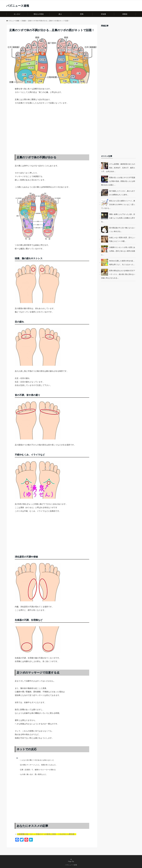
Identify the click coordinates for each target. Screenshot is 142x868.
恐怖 (82, 14)
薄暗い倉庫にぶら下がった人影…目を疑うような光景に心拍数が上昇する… (118, 218)
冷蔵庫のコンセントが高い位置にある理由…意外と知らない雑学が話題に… (118, 251)
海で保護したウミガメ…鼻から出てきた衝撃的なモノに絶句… (122, 193)
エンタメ (17, 14)
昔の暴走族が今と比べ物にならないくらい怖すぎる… (122, 230)
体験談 (125, 14)
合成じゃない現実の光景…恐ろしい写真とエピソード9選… (122, 239)
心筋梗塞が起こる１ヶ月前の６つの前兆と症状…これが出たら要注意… (47, 834)
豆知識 (103, 14)
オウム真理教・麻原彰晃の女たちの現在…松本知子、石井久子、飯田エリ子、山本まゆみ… (118, 168)
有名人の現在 (39, 14)
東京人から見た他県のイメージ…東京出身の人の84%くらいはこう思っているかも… (118, 204)
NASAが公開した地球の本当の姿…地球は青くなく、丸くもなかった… (122, 263)
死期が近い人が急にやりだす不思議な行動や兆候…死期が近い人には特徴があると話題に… (118, 181)
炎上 (60, 14)
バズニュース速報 (18, 6)
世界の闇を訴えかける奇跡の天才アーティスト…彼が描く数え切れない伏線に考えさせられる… (118, 274)
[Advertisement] (52, 132)
